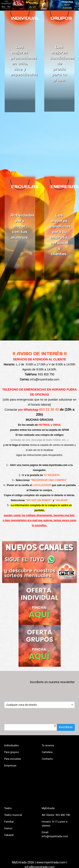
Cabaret (9, 835)
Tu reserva (48, 745)
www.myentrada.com (55, 465)
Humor (8, 828)
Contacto (47, 759)
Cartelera (47, 752)
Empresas (10, 765)
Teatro (8, 808)
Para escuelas (13, 759)
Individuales (11, 745)
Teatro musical (13, 815)
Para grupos (12, 752)
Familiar (9, 822)
